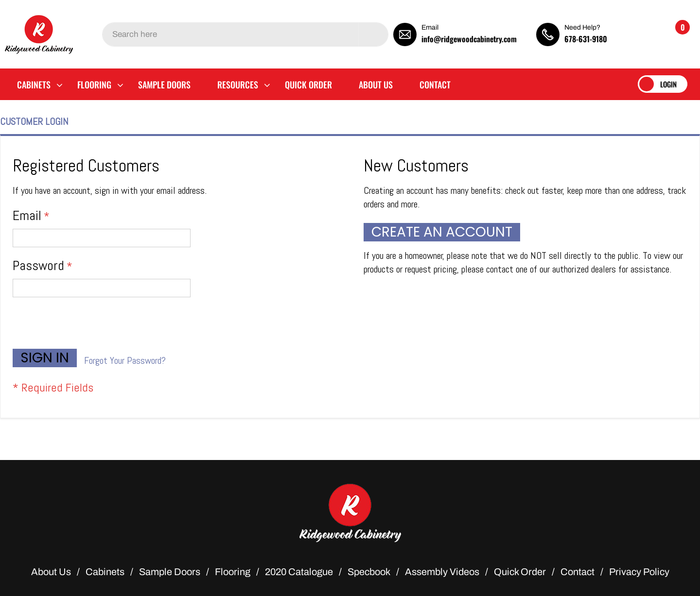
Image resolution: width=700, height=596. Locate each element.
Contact (577, 572)
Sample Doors (170, 572)
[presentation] (87, 325)
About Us (51, 572)
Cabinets (105, 572)
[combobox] (245, 34)
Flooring (233, 572)
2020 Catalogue (299, 572)
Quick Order (520, 572)
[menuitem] (34, 84)
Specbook (369, 572)
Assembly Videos (442, 572)
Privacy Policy (639, 572)
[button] (639, 34)
